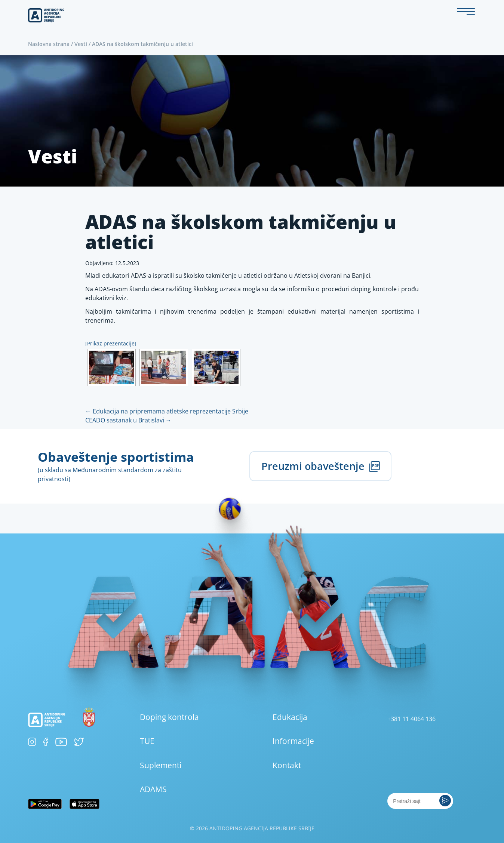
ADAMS (153, 789)
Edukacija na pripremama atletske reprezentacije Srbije (167, 411)
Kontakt (287, 765)
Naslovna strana (49, 44)
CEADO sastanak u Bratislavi (128, 420)
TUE (147, 741)
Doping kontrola (169, 717)
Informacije (293, 741)
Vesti (81, 44)
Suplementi (161, 765)
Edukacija (290, 717)
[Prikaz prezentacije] (111, 343)
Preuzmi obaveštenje (321, 466)
